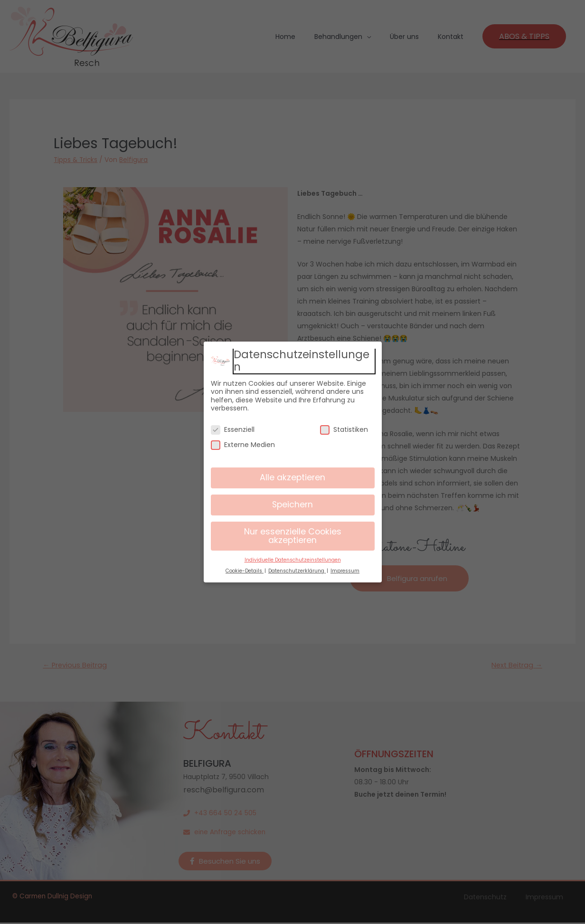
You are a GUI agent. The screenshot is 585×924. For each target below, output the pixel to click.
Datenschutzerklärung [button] (297, 571)
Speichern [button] (292, 505)
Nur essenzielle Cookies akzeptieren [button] (293, 536)
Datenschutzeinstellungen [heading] (302, 361)
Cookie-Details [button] (245, 571)
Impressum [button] (345, 571)
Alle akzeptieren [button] (292, 477)
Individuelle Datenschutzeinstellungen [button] (293, 560)
